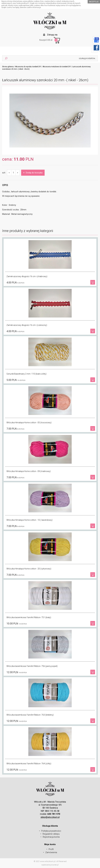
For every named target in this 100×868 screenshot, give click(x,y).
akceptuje (94, 2)
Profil (51, 849)
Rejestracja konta (51, 837)
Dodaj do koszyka (33, 173)
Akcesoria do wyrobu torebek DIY (28, 67)
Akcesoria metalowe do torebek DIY (57, 67)
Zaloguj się (52, 35)
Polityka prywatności (51, 831)
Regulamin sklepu (51, 834)
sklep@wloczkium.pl (50, 817)
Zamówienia (51, 852)
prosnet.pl (54, 865)
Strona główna (8, 67)
